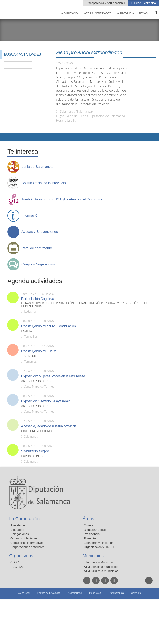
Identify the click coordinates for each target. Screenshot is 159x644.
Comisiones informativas (27, 543)
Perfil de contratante (37, 248)
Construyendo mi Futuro (39, 351)
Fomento (90, 538)
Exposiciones (32, 456)
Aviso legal (24, 593)
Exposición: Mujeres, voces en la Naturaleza (53, 376)
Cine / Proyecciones (37, 431)
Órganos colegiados (24, 538)
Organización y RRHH (99, 547)
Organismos (21, 556)
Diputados (17, 530)
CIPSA (15, 562)
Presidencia (92, 534)
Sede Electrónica (145, 3)
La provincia (125, 13)
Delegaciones (20, 534)
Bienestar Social (95, 530)
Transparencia (116, 593)
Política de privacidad (49, 593)
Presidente (18, 525)
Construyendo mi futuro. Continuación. (49, 326)
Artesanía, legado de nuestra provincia (49, 426)
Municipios (93, 556)
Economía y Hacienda (99, 543)
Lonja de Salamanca (37, 167)
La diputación (70, 13)
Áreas (88, 519)
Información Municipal (99, 562)
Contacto (136, 593)
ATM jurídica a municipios (101, 571)
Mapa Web (95, 593)
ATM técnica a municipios (101, 567)
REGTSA (17, 567)
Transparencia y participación (105, 3)
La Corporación (24, 519)
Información (30, 216)
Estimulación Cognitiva (38, 299)
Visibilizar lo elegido (35, 451)
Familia (27, 331)
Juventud (29, 356)
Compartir (5, 137)
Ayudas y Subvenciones (40, 232)
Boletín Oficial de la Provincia (44, 183)
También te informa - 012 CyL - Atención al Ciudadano (62, 199)
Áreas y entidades (98, 13)
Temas (143, 13)
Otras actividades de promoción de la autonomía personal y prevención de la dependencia (84, 305)
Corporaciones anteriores (27, 547)
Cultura (89, 525)
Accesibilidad (75, 593)
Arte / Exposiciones (37, 381)
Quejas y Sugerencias (38, 264)
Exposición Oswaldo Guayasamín (46, 401)
